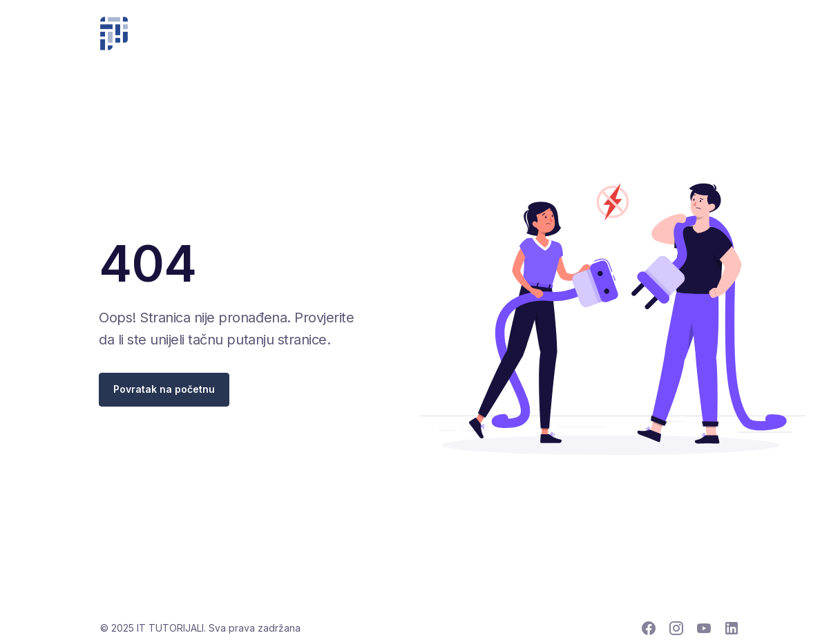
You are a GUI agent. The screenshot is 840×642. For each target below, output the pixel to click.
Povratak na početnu (164, 389)
